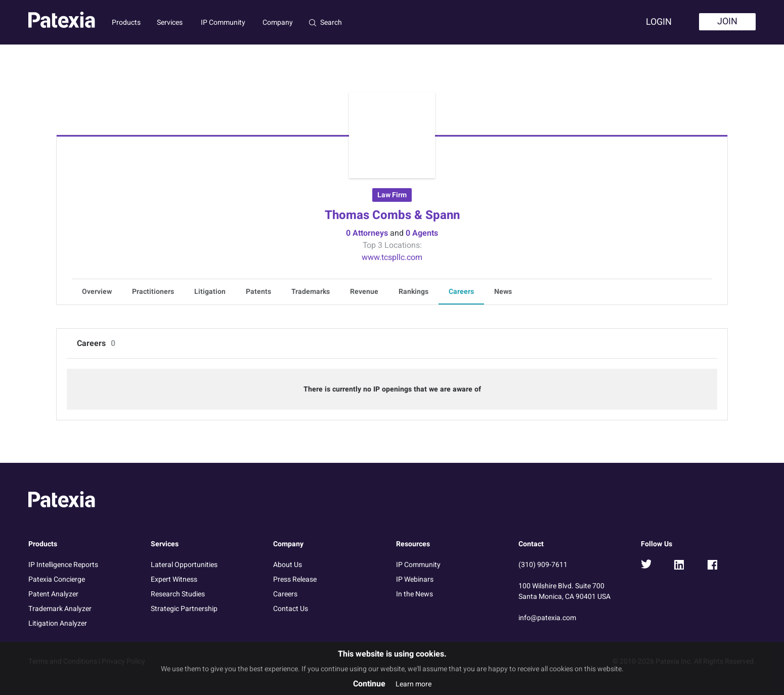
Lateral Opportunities (184, 565)
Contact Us (291, 609)
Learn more (413, 684)
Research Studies (178, 594)
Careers (461, 292)
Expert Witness (174, 579)
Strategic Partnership (184, 609)
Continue (369, 684)
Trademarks (311, 292)
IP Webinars (415, 579)
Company (278, 23)
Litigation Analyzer (58, 623)
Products (126, 23)
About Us (288, 565)
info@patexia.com (547, 618)
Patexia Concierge (57, 579)
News (503, 292)
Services (170, 23)
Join (727, 21)
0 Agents (422, 233)
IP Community (223, 23)
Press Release (295, 579)
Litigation (210, 292)
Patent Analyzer (53, 594)
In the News (415, 594)
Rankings (413, 292)
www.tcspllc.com (392, 257)
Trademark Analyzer (60, 609)
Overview (97, 292)
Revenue (364, 292)
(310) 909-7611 (543, 565)
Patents (258, 292)
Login (659, 22)
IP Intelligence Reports (63, 565)
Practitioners (153, 292)
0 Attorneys (367, 233)
